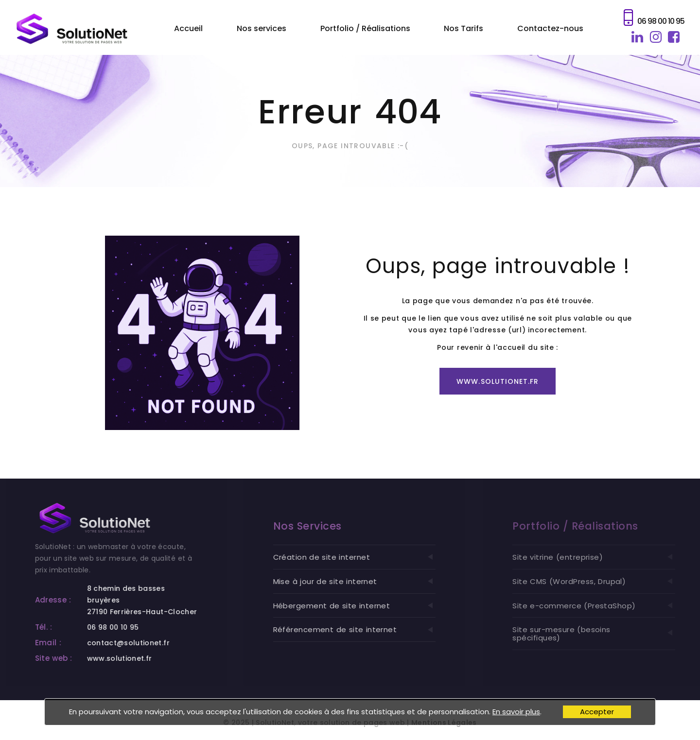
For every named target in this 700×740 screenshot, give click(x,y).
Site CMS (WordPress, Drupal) (604, 581)
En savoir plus (516, 712)
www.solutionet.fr (498, 381)
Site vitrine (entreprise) (604, 557)
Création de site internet (364, 557)
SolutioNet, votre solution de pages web (330, 729)
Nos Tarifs (464, 28)
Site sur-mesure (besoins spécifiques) (604, 634)
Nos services (262, 28)
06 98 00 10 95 (661, 21)
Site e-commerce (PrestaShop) (604, 606)
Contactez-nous (550, 28)
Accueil (188, 28)
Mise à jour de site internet (364, 581)
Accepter (597, 712)
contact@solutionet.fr (134, 643)
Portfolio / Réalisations (365, 28)
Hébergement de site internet (364, 606)
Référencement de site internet (364, 629)
